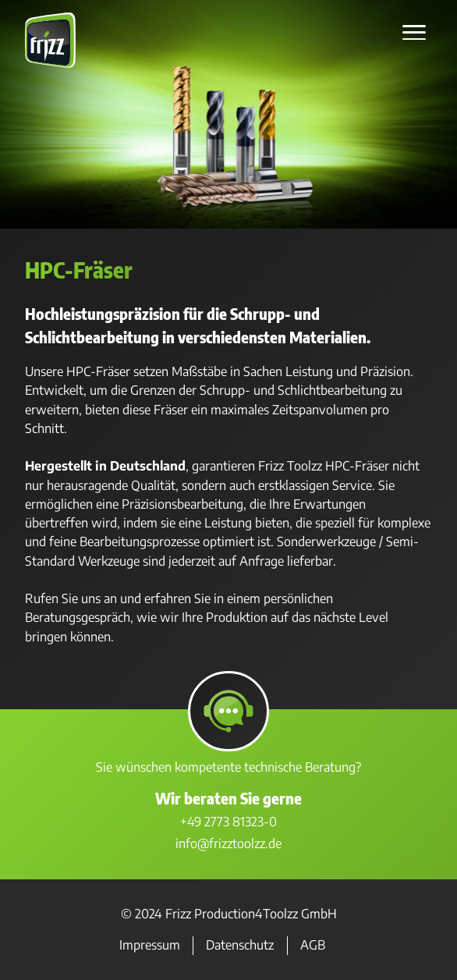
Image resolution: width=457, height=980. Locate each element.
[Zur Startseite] (50, 64)
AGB (313, 945)
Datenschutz (240, 945)
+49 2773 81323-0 (228, 821)
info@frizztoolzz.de (228, 843)
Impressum (150, 945)
